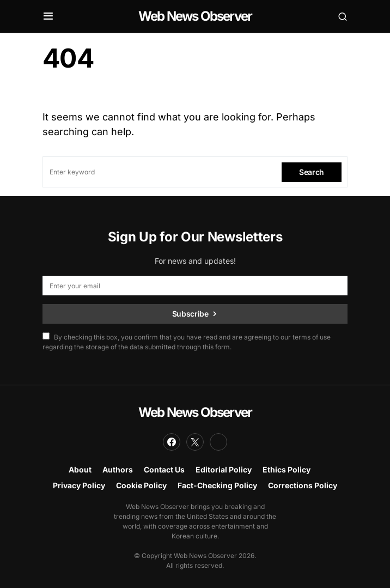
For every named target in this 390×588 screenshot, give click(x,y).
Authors (118, 469)
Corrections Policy (303, 485)
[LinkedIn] (218, 442)
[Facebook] (172, 442)
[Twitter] (195, 442)
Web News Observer (195, 16)
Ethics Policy (287, 469)
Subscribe (190, 314)
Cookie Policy (141, 485)
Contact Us (164, 469)
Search (312, 172)
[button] (48, 16)
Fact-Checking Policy (217, 485)
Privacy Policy (79, 485)
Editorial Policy (224, 469)
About (80, 469)
